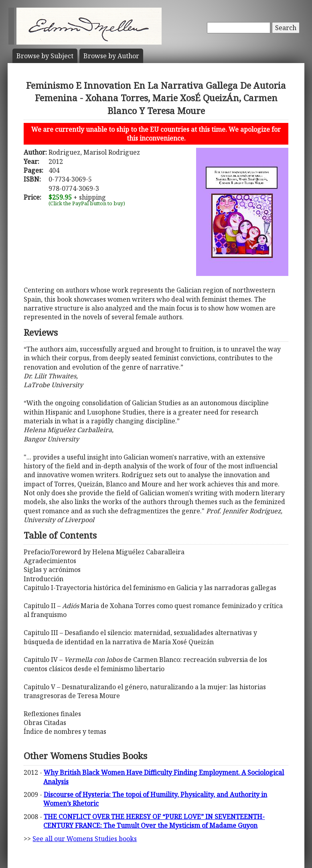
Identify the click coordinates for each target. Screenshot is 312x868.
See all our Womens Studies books (85, 839)
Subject (45, 56)
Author (111, 56)
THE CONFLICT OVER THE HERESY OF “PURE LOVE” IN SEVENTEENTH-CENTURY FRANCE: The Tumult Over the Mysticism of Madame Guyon (154, 821)
